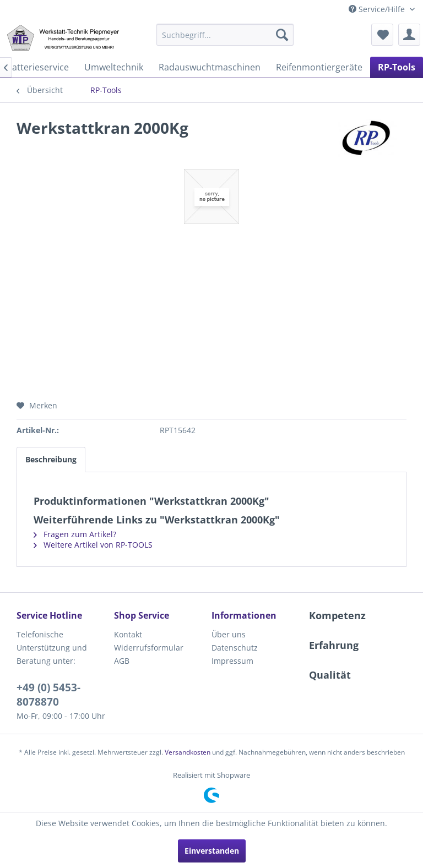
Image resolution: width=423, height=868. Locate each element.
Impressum (232, 661)
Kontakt (128, 634)
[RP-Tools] (397, 67)
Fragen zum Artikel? (75, 534)
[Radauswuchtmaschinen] (210, 67)
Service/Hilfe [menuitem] (378, 9)
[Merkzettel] (382, 35)
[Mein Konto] (409, 35)
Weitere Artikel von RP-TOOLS (93, 545)
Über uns (229, 634)
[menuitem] (225, 35)
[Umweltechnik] (114, 67)
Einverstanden (212, 851)
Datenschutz (235, 648)
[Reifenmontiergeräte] (319, 67)
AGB (122, 661)
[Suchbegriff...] (225, 35)
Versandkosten (188, 752)
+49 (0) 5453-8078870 (48, 695)
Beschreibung (51, 459)
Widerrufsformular (149, 648)
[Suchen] (282, 35)
